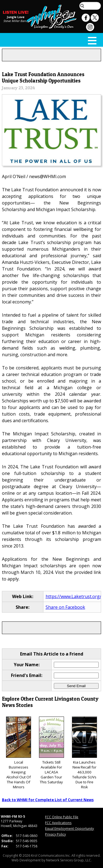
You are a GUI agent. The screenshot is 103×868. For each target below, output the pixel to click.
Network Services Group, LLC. (69, 860)
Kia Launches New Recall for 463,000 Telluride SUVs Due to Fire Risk (84, 753)
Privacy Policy (55, 834)
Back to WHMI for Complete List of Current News (48, 800)
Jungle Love (16, 17)
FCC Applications (58, 823)
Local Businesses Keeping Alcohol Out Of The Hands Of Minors (19, 753)
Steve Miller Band (16, 21)
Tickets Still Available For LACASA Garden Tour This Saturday (51, 750)
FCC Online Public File (62, 817)
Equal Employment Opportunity (69, 829)
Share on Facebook (65, 607)
